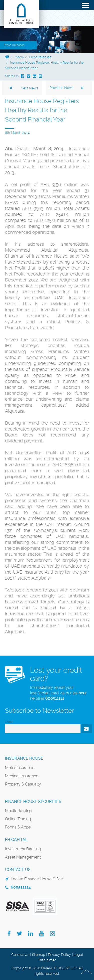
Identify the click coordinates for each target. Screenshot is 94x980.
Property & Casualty (23, 784)
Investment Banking (23, 849)
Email (9, 722)
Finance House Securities (33, 802)
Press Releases (40, 57)
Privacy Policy (59, 955)
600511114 (55, 698)
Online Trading (18, 819)
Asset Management (23, 857)
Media (19, 57)
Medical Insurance (22, 776)
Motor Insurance (20, 768)
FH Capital (16, 840)
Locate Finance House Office (37, 879)
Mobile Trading (18, 811)
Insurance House (24, 758)
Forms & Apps (18, 827)
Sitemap (39, 955)
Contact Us (20, 955)
